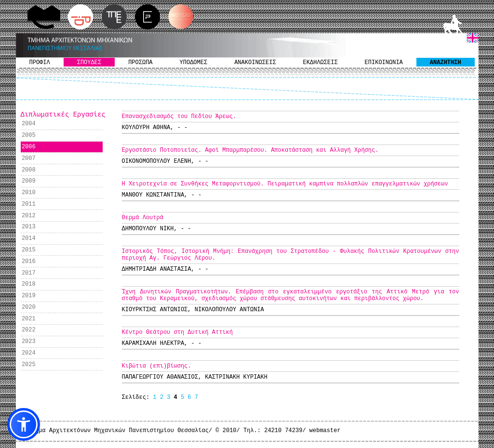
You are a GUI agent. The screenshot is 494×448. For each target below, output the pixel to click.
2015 (29, 250)
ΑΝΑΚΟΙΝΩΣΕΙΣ (255, 63)
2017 (29, 273)
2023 (29, 342)
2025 (29, 365)
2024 (29, 353)
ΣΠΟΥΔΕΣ (89, 63)
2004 (29, 124)
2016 (29, 262)
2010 (29, 193)
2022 (29, 330)
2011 (29, 204)
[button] (24, 424)
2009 (29, 181)
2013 (29, 227)
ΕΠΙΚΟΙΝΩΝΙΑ (384, 63)
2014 (29, 238)
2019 (29, 296)
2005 (29, 135)
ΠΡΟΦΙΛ (40, 63)
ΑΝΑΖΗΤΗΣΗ (446, 63)
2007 (29, 158)
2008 (29, 170)
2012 (29, 216)
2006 (29, 147)
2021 (29, 319)
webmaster (325, 431)
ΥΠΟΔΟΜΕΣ (194, 63)
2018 (29, 284)
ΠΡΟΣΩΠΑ (140, 63)
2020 (29, 307)
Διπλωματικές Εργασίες (63, 115)
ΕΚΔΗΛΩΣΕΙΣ (320, 63)
